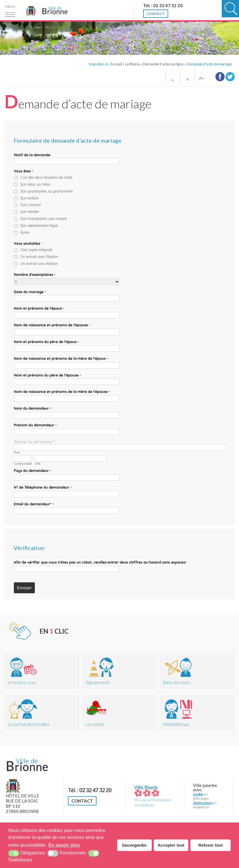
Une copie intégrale (36, 250)
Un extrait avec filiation (39, 257)
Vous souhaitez (28, 244)
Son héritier (30, 212)
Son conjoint (31, 205)
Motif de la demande (32, 155)
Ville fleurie (147, 790)
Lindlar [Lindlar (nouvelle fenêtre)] (198, 794)
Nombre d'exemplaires (35, 275)
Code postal (23, 464)
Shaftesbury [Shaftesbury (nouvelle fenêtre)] (203, 803)
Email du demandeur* (34, 504)
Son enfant (29, 198)
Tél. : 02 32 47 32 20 (90, 790)
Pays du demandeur (33, 471)
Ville (38, 464)
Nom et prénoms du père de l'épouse (47, 375)
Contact (82, 801)
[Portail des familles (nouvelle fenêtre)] (42, 713)
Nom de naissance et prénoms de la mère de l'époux (61, 359)
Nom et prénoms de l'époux (39, 308)
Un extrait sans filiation (39, 263)
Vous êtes (23, 171)
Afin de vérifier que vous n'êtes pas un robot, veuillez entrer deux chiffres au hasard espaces (100, 562)
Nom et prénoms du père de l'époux (46, 342)
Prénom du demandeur (35, 425)
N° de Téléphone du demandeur (43, 487)
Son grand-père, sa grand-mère (47, 191)
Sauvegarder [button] (134, 845)
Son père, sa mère (35, 184)
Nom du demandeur (33, 408)
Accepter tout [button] (171, 845)
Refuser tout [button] (211, 845)
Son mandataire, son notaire (44, 219)
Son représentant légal (39, 225)
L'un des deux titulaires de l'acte (47, 177)
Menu (10, 6)
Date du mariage (30, 292)
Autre (25, 232)
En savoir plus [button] (64, 845)
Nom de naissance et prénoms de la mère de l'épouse (62, 392)
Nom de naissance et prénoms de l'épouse (52, 325)
